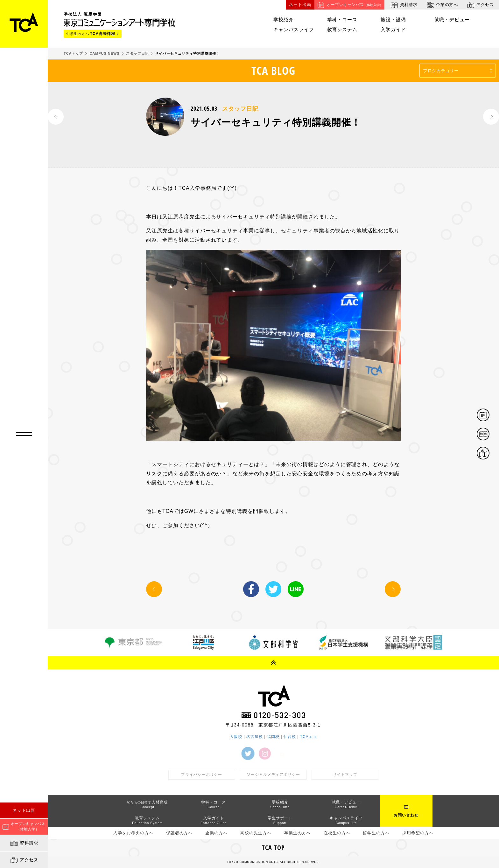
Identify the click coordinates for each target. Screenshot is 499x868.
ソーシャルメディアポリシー (273, 775)
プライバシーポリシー (202, 775)
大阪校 (236, 737)
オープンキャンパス (349, 5)
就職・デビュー (452, 20)
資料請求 (24, 844)
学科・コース (342, 20)
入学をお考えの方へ (133, 833)
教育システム (342, 29)
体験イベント (489, 415)
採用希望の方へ (418, 833)
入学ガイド (393, 29)
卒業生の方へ (298, 833)
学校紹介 (284, 20)
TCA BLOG (274, 70)
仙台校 (290, 737)
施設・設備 (393, 20)
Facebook (251, 589)
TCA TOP (273, 847)
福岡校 (273, 737)
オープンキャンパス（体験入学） (24, 827)
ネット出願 (24, 810)
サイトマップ (345, 775)
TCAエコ (309, 737)
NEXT (491, 117)
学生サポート (280, 820)
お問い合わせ (406, 815)
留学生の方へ (376, 833)
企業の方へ (442, 5)
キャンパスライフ (294, 29)
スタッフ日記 (240, 109)
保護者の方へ (179, 833)
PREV (56, 117)
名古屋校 (255, 737)
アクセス (24, 860)
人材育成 (148, 804)
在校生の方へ (337, 833)
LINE (296, 589)
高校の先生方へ (256, 833)
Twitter (273, 589)
